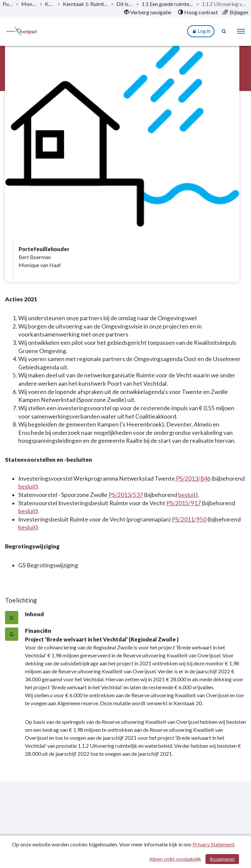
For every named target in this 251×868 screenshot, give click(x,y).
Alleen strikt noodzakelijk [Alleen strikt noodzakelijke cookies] (175, 859)
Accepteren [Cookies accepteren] (222, 859)
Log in (201, 31)
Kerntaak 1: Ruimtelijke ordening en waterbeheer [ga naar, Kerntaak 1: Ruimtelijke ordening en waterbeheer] (85, 4)
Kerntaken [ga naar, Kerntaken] (50, 4)
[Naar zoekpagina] (224, 31)
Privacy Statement (213, 844)
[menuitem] (148, 12)
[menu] (241, 31)
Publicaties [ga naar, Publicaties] (8, 4)
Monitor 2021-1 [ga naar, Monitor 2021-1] (29, 4)
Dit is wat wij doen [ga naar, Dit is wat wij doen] (125, 4)
